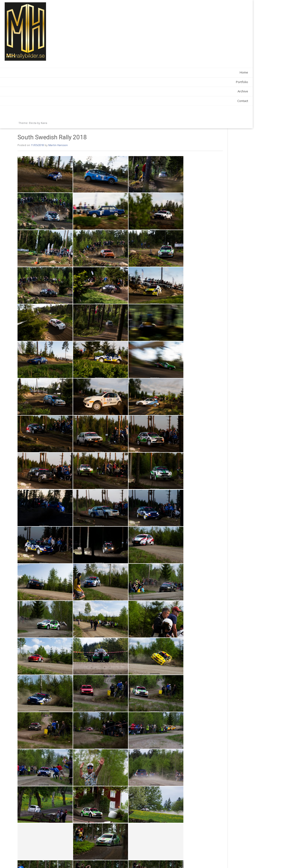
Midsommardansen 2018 (217, 859)
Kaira (44, 123)
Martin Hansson (111, 17)
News (86, 849)
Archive (55, 91)
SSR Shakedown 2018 (87, 859)
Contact (55, 101)
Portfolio (55, 82)
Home (57, 72)
